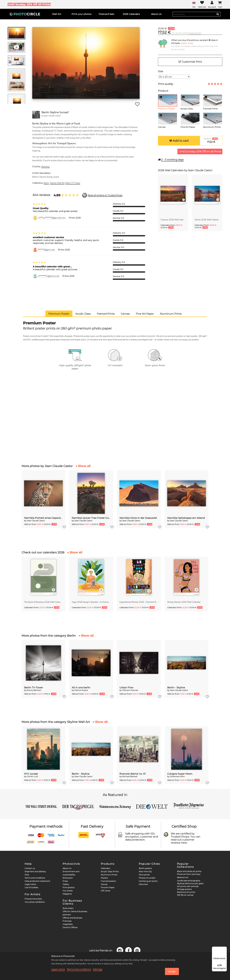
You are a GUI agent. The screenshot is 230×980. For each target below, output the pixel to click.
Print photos (69, 887)
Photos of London (147, 878)
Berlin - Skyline (176, 687)
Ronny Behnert (34, 690)
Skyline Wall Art (57, 183)
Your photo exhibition (35, 902)
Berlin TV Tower (73, 183)
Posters (104, 878)
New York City (145, 871)
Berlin (46, 183)
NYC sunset (31, 774)
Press (65, 881)
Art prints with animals (188, 886)
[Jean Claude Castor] (36, 115)
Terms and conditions (35, 878)
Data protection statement (37, 881)
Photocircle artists (33, 899)
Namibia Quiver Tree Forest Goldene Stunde (91, 518)
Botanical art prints (186, 892)
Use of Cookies (31, 887)
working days (172, 160)
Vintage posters (184, 889)
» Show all (83, 466)
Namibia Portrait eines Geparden (44, 518)
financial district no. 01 (132, 774)
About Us (67, 868)
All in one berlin (81, 687)
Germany (45, 166)
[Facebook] (129, 950)
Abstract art (183, 877)
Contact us (30, 868)
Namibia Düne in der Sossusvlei (138, 518)
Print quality (165, 84)
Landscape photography (189, 881)
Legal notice (30, 884)
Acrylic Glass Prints (110, 871)
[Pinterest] (137, 950)
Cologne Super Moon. (180, 774)
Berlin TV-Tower (34, 687)
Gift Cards (105, 891)
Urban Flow (126, 687)
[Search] (218, 14)
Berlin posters (145, 868)
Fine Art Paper (108, 887)
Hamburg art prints (148, 881)
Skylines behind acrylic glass (190, 883)
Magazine (67, 894)
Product (163, 91)
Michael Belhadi (130, 776)
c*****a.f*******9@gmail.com (52, 218)
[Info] (161, 97)
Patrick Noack (81, 690)
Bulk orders (68, 908)
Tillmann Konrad (130, 690)
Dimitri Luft (32, 776)
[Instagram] (120, 950)
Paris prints (144, 875)
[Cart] (220, 4)
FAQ (27, 875)
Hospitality (68, 924)
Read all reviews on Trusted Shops (105, 195)
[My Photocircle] (212, 4)
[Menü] (225, 949)
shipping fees (195, 33)
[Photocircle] (25, 14)
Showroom (68, 878)
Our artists (68, 891)
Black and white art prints (189, 871)
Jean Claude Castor (52, 116)
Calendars (105, 868)
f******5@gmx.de (46, 250)
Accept (172, 972)
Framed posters (108, 881)
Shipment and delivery (35, 871)
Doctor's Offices (70, 927)
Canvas (104, 884)
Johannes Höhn (177, 776)
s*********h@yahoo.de (49, 276)
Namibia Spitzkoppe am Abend (186, 518)
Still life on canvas (185, 895)
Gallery (66, 884)
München (143, 884)
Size (161, 71)
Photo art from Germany (189, 874)
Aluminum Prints (109, 875)
